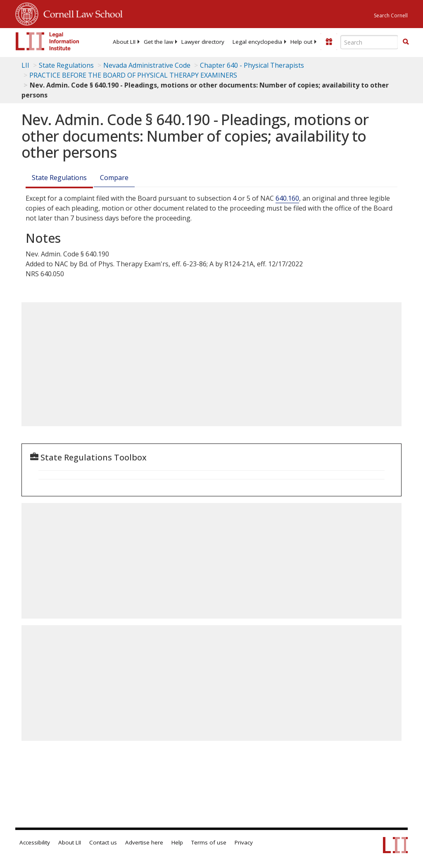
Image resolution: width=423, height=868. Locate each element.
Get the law (158, 42)
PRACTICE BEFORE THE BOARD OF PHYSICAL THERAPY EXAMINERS (133, 75)
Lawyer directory (203, 42)
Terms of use (209, 842)
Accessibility (35, 842)
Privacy (244, 842)
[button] (406, 42)
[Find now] (406, 42)
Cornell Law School (81, 13)
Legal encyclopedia (257, 42)
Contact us (103, 842)
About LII (124, 42)
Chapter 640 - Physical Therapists (252, 65)
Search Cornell (391, 15)
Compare (114, 178)
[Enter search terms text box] (369, 42)
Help (177, 842)
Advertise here (144, 842)
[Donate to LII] (329, 42)
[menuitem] (124, 42)
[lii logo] (48, 41)
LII (25, 65)
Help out (301, 42)
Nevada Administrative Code (147, 65)
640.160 (287, 198)
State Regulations (66, 65)
